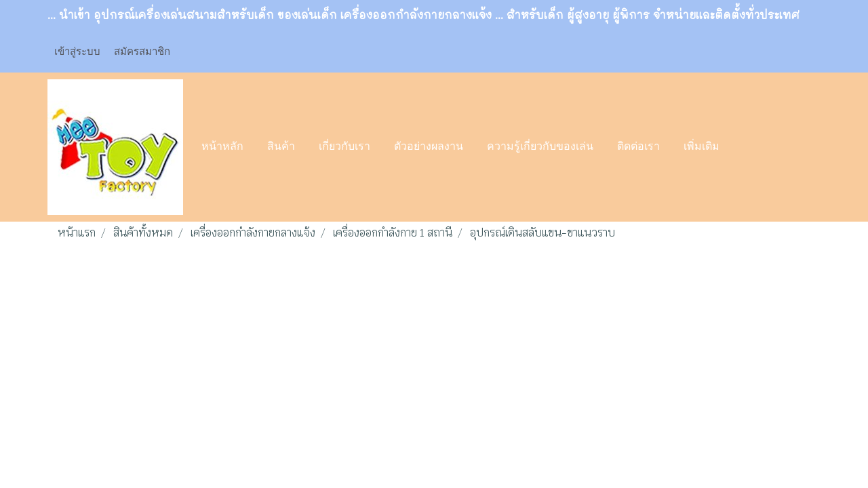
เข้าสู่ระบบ (77, 51)
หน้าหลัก (222, 147)
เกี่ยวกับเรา (344, 147)
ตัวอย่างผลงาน (429, 147)
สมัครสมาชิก (142, 51)
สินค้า (281, 147)
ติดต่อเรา (638, 147)
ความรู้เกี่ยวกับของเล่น (540, 147)
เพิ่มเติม (702, 147)
